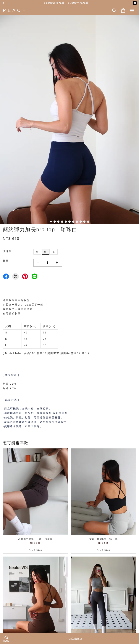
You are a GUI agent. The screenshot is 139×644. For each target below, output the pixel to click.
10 (84, 222)
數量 (6, 261)
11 (88, 222)
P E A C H (14, 10)
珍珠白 (7, 251)
